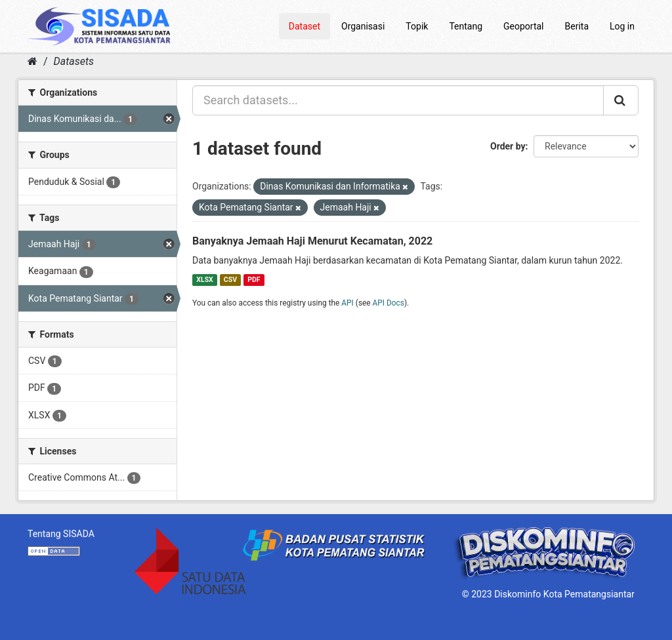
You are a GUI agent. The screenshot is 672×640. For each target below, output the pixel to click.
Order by (508, 146)
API (347, 303)
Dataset (304, 26)
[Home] (32, 61)
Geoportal (523, 26)
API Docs (388, 303)
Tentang (466, 26)
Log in (622, 26)
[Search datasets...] (398, 100)
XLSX (204, 280)
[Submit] (621, 100)
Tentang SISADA (61, 534)
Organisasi (363, 26)
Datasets (74, 61)
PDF (254, 280)
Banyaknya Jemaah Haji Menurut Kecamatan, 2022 (312, 241)
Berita (577, 26)
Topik (417, 26)
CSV (230, 280)
